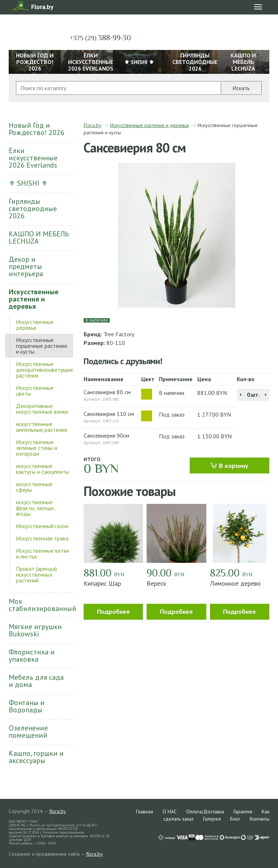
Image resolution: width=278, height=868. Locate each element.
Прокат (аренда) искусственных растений (36, 574)
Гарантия (243, 812)
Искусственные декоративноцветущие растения (45, 370)
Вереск (156, 583)
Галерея (212, 819)
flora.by (58, 811)
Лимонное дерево (235, 583)
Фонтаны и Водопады (27, 706)
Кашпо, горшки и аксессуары (36, 757)
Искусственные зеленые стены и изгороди (37, 448)
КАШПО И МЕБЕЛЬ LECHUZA (39, 237)
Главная (145, 812)
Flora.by (92, 125)
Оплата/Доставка (205, 812)
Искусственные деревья (35, 325)
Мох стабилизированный (41, 605)
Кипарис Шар (102, 583)
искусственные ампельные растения (41, 427)
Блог (235, 819)
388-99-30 (100, 38)
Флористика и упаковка (32, 656)
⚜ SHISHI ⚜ (28, 183)
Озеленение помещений (28, 732)
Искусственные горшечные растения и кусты (41, 346)
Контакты (260, 819)
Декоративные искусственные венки (42, 409)
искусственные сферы (34, 487)
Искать (241, 88)
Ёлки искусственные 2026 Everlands (33, 158)
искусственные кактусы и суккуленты (43, 469)
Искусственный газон (42, 526)
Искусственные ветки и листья (43, 553)
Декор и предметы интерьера (26, 266)
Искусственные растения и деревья (34, 299)
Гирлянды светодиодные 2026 (33, 208)
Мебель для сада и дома (36, 681)
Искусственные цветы (35, 391)
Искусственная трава (42, 538)
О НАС (170, 812)
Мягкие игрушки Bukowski (35, 630)
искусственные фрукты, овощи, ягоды (35, 508)
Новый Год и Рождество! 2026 (37, 129)
